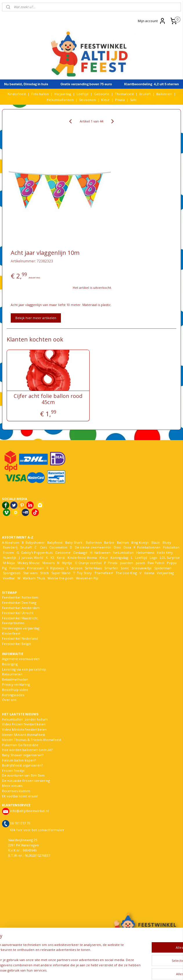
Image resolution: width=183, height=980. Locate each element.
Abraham (12, 542)
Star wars (30, 573)
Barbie (109, 542)
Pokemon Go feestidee (20, 745)
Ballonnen (164, 94)
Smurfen (111, 568)
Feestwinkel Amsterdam (21, 608)
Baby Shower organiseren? (23, 755)
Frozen (8, 553)
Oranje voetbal (90, 563)
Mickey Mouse (29, 563)
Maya (11, 563)
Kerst (61, 557)
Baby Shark (74, 542)
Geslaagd (80, 553)
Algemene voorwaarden (21, 659)
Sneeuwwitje (142, 568)
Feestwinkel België (17, 644)
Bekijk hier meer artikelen (36, 318)
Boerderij (10, 547)
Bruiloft (145, 94)
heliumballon (123, 553)
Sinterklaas (93, 568)
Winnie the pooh (60, 578)
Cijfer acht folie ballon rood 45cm (48, 399)
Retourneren (12, 674)
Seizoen (76, 568)
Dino (117, 547)
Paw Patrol (155, 563)
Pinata (120, 100)
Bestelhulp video (15, 690)
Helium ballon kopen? (19, 760)
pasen (140, 563)
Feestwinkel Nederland (20, 638)
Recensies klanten (16, 791)
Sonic (125, 568)
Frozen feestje (13, 770)
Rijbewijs (57, 568)
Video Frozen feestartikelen (24, 724)
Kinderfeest (17, 94)
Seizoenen (87, 100)
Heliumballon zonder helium (25, 719)
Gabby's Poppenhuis (36, 553)
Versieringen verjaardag (21, 628)
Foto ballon (40, 94)
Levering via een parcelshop (24, 669)
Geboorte (102, 94)
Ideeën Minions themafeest (23, 735)
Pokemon (17, 568)
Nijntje (67, 563)
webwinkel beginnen (111, 969)
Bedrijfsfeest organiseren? (22, 765)
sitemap (77, 969)
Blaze (155, 542)
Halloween (102, 553)
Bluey (167, 542)
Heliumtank (145, 553)
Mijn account (152, 21)
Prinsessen (35, 568)
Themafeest (124, 94)
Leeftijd (83, 94)
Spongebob (12, 573)
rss (89, 969)
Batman (123, 542)
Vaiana (149, 573)
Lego (153, 557)
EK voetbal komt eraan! (20, 796)
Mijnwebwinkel (162, 969)
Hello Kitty (165, 553)
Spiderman (163, 568)
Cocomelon (58, 547)
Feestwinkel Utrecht (18, 613)
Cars (43, 547)
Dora (127, 547)
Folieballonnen (149, 547)
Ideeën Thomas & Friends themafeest (32, 740)
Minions (48, 563)
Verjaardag (63, 94)
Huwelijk (10, 557)
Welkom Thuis (34, 578)
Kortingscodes (13, 695)
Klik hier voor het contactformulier (37, 830)
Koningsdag (119, 557)
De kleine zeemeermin (93, 547)
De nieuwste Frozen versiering (26, 781)
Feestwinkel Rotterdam (20, 597)
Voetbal (8, 578)
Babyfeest (55, 542)
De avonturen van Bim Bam (23, 775)
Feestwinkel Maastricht (20, 618)
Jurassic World (32, 557)
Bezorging (10, 664)
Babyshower (36, 542)
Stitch (44, 573)
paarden (127, 563)
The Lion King (126, 573)
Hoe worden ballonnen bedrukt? (27, 750)
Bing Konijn (140, 542)
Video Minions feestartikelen (24, 729)
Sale (133, 100)
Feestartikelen (13, 623)
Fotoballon (171, 547)
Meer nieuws (12, 786)
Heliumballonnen (60, 100)
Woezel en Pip (87, 578)
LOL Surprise (170, 557)
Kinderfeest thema (82, 557)
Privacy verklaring (16, 684)
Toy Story (84, 573)
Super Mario (61, 573)
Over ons (9, 700)
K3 (51, 557)
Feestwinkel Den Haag (19, 603)
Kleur (105, 100)
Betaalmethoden (15, 679)
